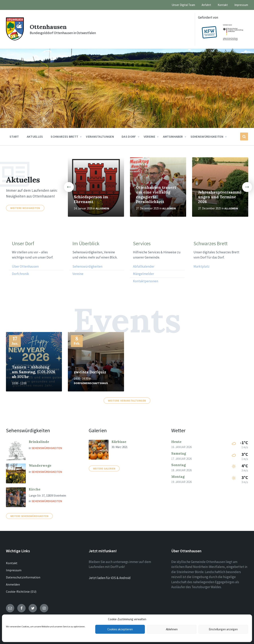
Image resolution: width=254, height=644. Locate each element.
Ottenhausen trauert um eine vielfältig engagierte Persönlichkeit (156, 195)
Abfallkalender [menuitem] (144, 266)
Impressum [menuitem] (241, 5)
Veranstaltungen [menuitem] (100, 136)
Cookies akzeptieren (120, 629)
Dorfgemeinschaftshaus (91, 383)
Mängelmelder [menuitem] (143, 274)
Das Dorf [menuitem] (129, 136)
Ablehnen (172, 629)
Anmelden (13, 584)
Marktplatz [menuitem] (202, 266)
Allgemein (102, 208)
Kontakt (12, 563)
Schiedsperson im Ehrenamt (91, 199)
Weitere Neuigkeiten (25, 208)
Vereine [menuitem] (149, 136)
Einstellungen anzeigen (223, 629)
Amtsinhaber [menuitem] (173, 136)
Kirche (35, 489)
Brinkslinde (39, 442)
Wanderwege (40, 466)
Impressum (14, 570)
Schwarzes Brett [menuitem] (64, 136)
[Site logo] (15, 39)
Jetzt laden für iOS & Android (110, 578)
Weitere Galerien (104, 468)
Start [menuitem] (14, 136)
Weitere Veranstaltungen (127, 401)
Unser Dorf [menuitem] (23, 244)
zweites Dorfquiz (90, 372)
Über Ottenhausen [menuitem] (25, 266)
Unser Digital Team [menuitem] (183, 5)
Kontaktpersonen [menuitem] (146, 281)
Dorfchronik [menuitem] (20, 274)
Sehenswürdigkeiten (47, 448)
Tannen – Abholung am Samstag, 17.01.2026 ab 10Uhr (34, 372)
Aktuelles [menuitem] (35, 136)
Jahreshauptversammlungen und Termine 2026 (220, 197)
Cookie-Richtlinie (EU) (21, 592)
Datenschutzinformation (23, 577)
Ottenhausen (48, 27)
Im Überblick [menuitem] (86, 244)
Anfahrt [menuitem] (206, 5)
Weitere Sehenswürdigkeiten (29, 516)
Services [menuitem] (142, 244)
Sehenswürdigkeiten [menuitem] (207, 136)
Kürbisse (119, 442)
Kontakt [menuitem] (223, 5)
